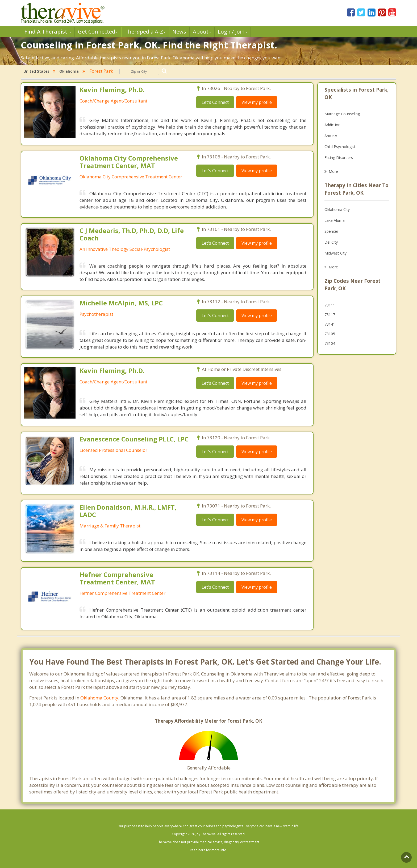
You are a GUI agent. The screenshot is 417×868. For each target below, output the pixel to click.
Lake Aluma (335, 220)
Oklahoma (69, 71)
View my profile (257, 102)
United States (36, 71)
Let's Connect (215, 102)
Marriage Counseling (342, 114)
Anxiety (331, 136)
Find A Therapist (48, 32)
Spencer (331, 231)
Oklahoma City (337, 209)
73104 (330, 343)
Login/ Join (233, 32)
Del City (331, 242)
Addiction (332, 125)
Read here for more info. (208, 850)
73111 (330, 305)
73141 (330, 324)
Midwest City (335, 253)
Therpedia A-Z (145, 32)
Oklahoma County (99, 698)
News (179, 32)
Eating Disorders (339, 157)
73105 (330, 334)
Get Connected (98, 32)
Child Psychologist (340, 147)
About (202, 32)
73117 (330, 315)
